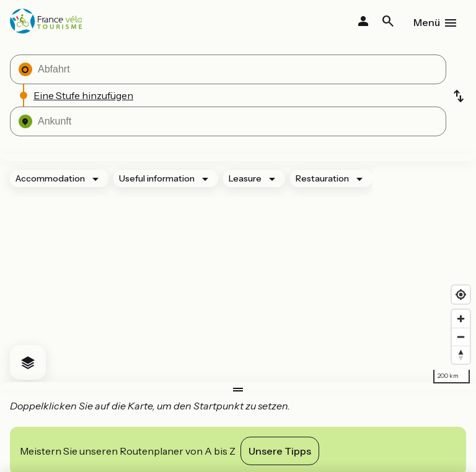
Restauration (322, 178)
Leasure (245, 178)
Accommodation (50, 178)
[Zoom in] (461, 319)
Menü (427, 22)
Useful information (157, 178)
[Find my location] (461, 295)
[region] (238, 272)
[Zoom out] (461, 337)
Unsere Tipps (280, 451)
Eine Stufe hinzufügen (83, 95)
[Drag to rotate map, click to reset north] (461, 355)
